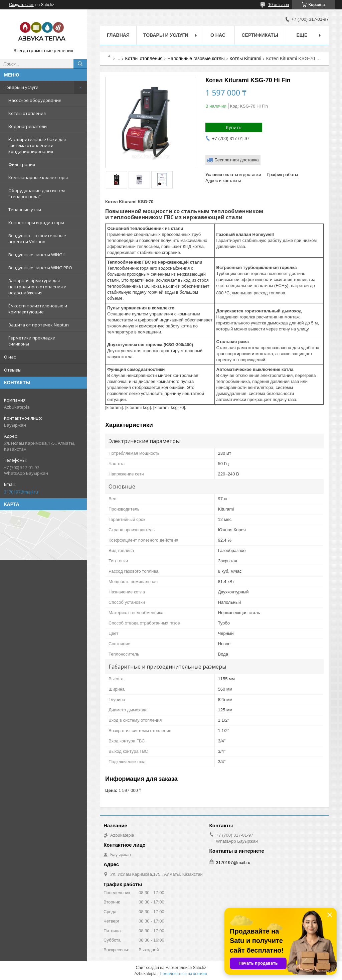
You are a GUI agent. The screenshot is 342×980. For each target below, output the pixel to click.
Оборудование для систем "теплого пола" (37, 193)
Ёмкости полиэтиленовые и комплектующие (38, 309)
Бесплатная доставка (237, 160)
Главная (118, 35)
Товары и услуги (21, 87)
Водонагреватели (28, 126)
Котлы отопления (27, 113)
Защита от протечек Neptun (39, 325)
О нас (10, 357)
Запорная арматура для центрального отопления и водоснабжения (37, 287)
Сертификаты (260, 35)
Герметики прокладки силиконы (32, 341)
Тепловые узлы (25, 209)
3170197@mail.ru (21, 492)
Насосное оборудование (35, 100)
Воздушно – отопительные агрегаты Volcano (37, 239)
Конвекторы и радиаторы (36, 223)
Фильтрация (22, 164)
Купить (234, 127)
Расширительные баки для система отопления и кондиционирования (37, 145)
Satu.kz (199, 968)
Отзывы (13, 370)
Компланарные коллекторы (38, 177)
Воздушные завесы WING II (37, 255)
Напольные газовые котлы (196, 58)
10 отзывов (279, 5)
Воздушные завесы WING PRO (40, 268)
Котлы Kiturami (245, 58)
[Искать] (80, 64)
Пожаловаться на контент (184, 974)
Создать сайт (21, 5)
